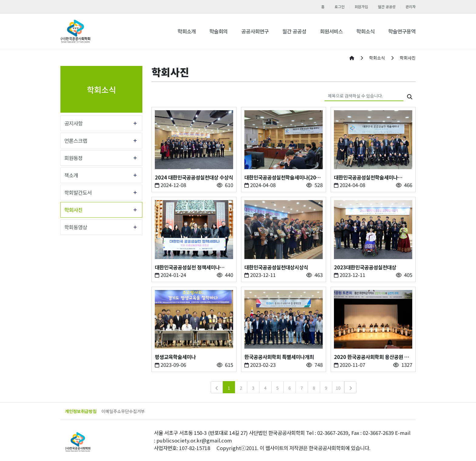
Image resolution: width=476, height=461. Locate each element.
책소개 (71, 175)
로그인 (340, 7)
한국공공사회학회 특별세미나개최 (279, 357)
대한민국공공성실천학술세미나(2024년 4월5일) (283, 178)
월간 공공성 (387, 7)
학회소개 (187, 31)
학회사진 (73, 210)
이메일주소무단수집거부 (123, 411)
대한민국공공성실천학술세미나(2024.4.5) (366, 178)
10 (338, 388)
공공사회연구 (255, 31)
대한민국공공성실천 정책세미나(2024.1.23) (187, 267)
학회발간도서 (78, 193)
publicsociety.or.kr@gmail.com (194, 440)
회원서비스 (331, 31)
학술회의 (219, 31)
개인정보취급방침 (81, 411)
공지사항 (73, 123)
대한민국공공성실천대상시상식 (276, 267)
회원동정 (73, 158)
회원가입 (361, 7)
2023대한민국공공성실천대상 (365, 267)
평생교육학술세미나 (175, 357)
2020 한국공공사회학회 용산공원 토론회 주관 (371, 357)
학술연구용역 (402, 31)
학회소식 (365, 31)
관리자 (411, 7)
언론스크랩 (76, 141)
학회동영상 (76, 227)
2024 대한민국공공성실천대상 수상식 (194, 177)
